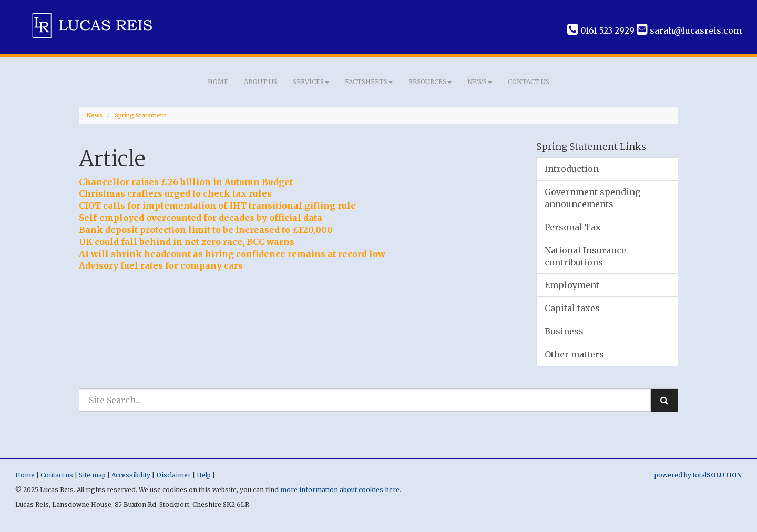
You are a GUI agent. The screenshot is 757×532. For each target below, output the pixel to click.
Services (311, 82)
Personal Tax (573, 227)
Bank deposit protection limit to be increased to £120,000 (206, 230)
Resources (430, 82)
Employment (572, 285)
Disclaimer (173, 475)
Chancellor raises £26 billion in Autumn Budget (186, 182)
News (480, 82)
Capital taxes (572, 308)
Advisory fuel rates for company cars (161, 265)
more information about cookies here (340, 490)
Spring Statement (140, 115)
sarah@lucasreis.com (689, 30)
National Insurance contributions (585, 256)
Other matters (574, 354)
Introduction (572, 169)
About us (260, 82)
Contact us (529, 82)
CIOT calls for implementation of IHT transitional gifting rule (217, 206)
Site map (92, 475)
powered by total (698, 475)
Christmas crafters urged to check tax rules (175, 193)
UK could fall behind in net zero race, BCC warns (187, 242)
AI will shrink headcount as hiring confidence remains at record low (232, 254)
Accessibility (131, 475)
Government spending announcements (592, 198)
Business (564, 331)
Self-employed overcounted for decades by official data (201, 218)
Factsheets (369, 82)
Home (218, 82)
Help (204, 475)
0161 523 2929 (601, 30)
